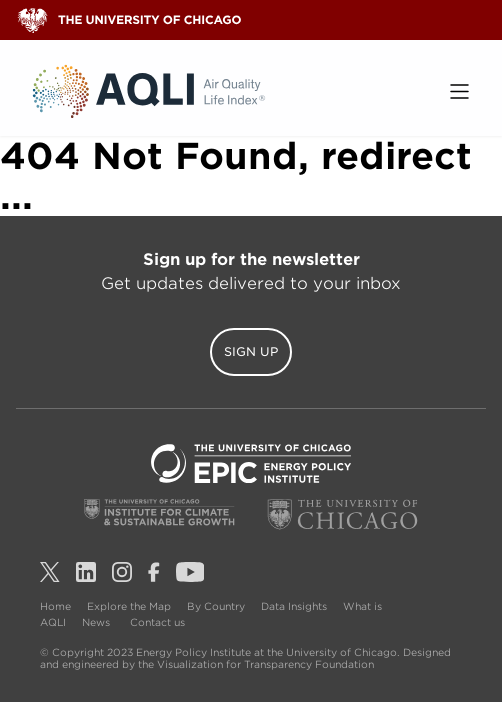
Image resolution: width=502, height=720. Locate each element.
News (96, 622)
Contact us (157, 622)
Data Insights (294, 606)
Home (55, 606)
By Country (216, 606)
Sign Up (251, 351)
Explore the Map (129, 606)
